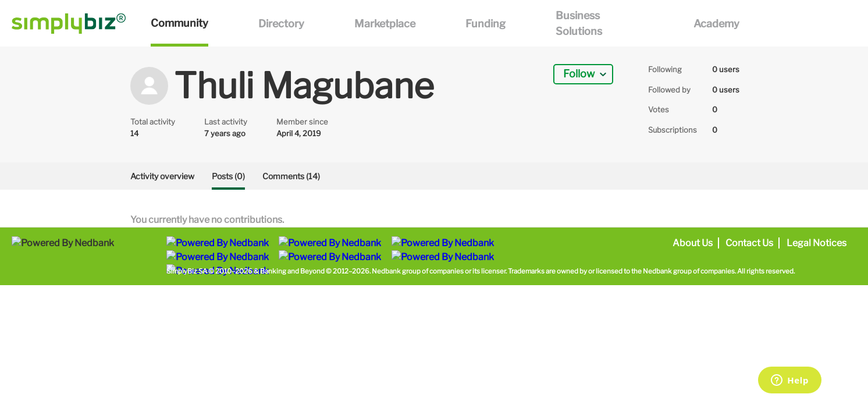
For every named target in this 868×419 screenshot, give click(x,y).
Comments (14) (291, 176)
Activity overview (162, 176)
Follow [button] (579, 74)
